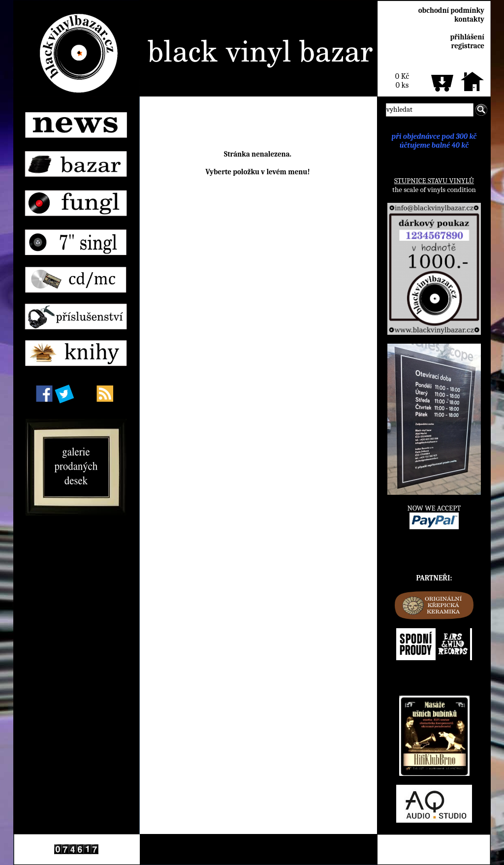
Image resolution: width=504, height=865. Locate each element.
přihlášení (467, 37)
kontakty (469, 19)
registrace (468, 46)
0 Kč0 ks (402, 81)
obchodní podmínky (451, 10)
